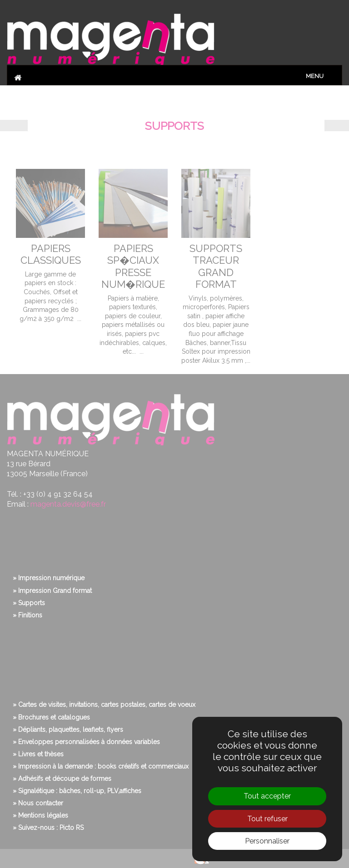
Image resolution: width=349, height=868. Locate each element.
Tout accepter (267, 796)
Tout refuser (267, 819)
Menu (315, 76)
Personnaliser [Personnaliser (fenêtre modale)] (267, 841)
